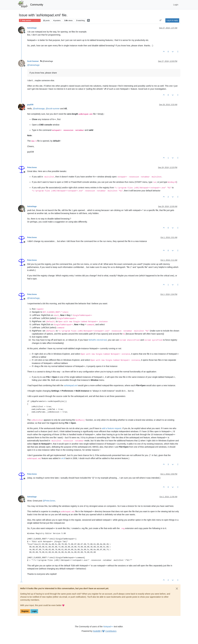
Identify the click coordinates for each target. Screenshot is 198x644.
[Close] (177, 589)
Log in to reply (172, 20)
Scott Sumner (33, 61)
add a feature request (112, 428)
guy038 (30, 105)
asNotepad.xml (71, 385)
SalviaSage (32, 28)
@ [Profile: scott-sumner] (53, 109)
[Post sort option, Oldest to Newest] (160, 20)
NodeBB (97, 631)
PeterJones (32, 167)
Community (37, 5)
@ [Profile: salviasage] (39, 109)
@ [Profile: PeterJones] (49, 501)
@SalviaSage (46, 61)
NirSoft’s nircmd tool (98, 340)
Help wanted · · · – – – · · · (30, 20)
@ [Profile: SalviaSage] (33, 65)
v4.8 (63, 458)
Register (25, 611)
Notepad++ (108, 627)
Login (34, 611)
